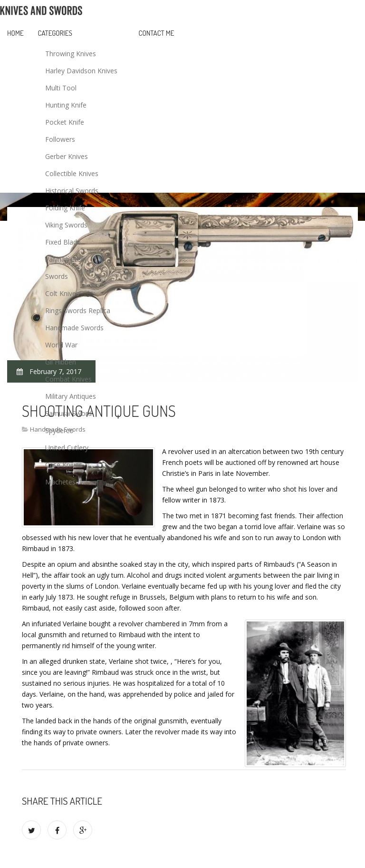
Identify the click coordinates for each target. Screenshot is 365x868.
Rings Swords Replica (78, 311)
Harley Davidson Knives (81, 71)
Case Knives (64, 465)
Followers (60, 139)
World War (61, 345)
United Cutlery (67, 448)
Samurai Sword (68, 413)
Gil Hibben (61, 362)
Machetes (60, 482)
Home (15, 33)
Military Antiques (71, 396)
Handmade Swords (74, 328)
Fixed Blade (63, 242)
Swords (57, 276)
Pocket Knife (65, 122)
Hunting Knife (66, 105)
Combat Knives (68, 379)
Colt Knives (62, 293)
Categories (55, 33)
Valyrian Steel (66, 259)
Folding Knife (65, 208)
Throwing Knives (71, 54)
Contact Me (157, 33)
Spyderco (59, 430)
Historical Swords (72, 191)
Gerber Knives (67, 156)
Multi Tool (61, 88)
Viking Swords (66, 225)
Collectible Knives (72, 173)
